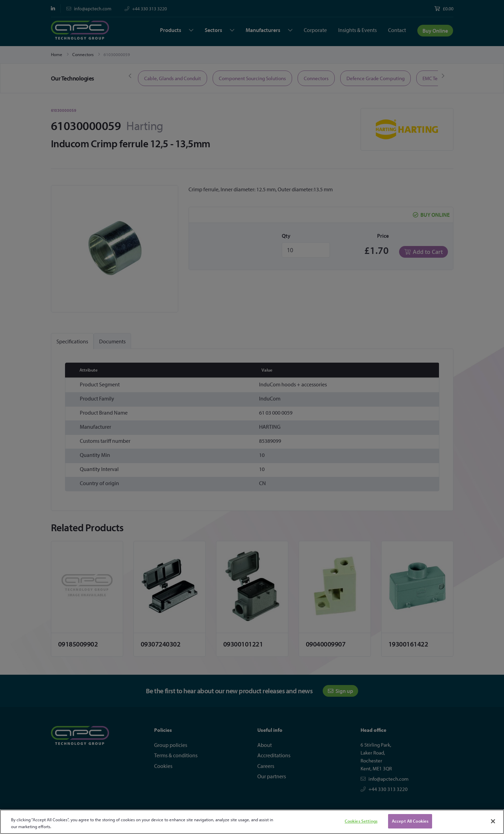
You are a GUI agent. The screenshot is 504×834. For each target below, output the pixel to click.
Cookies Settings (361, 821)
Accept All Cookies (410, 821)
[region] (252, 822)
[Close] (493, 821)
